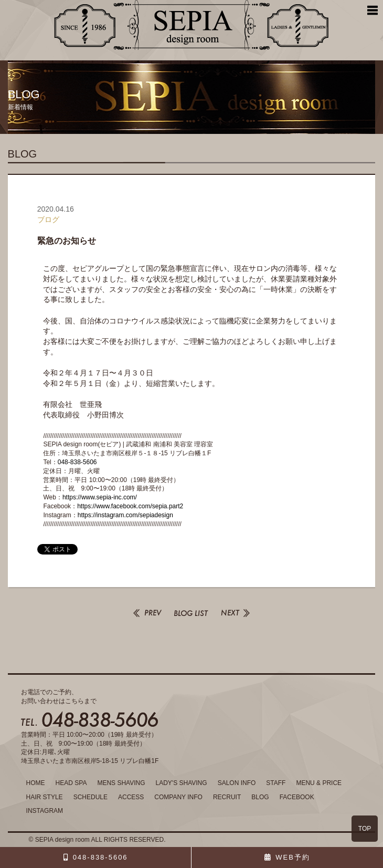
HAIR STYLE (45, 797)
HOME (36, 783)
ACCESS (131, 797)
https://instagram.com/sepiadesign (125, 515)
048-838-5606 (77, 462)
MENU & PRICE (319, 783)
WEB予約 (293, 857)
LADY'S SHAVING (182, 783)
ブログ (48, 219)
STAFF (276, 783)
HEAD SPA (71, 783)
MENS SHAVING (121, 783)
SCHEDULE (91, 797)
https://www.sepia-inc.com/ (100, 497)
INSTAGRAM (45, 811)
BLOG (260, 797)
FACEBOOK (297, 797)
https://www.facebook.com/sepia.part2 (130, 506)
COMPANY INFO (178, 797)
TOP (365, 829)
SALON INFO (237, 783)
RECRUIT (227, 797)
